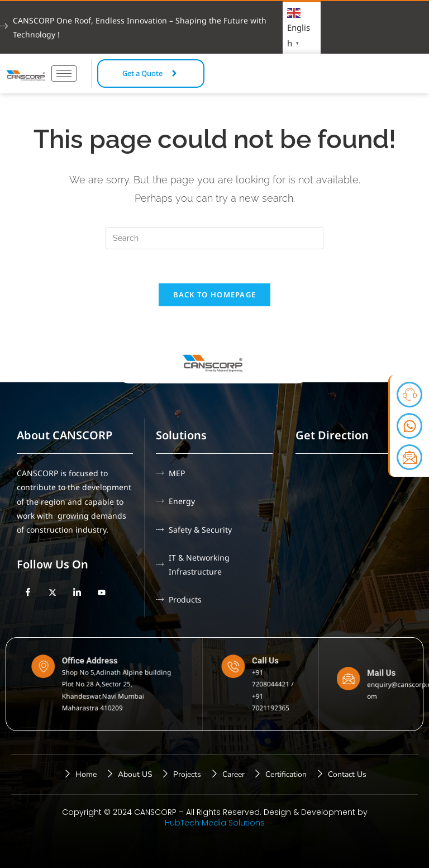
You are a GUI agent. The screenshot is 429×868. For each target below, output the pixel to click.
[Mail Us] (356, 680)
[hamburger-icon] (64, 73)
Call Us (263, 669)
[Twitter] (53, 592)
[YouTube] (102, 592)
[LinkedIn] (77, 592)
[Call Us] (243, 673)
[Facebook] (28, 592)
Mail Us (378, 677)
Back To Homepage (215, 295)
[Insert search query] (214, 238)
